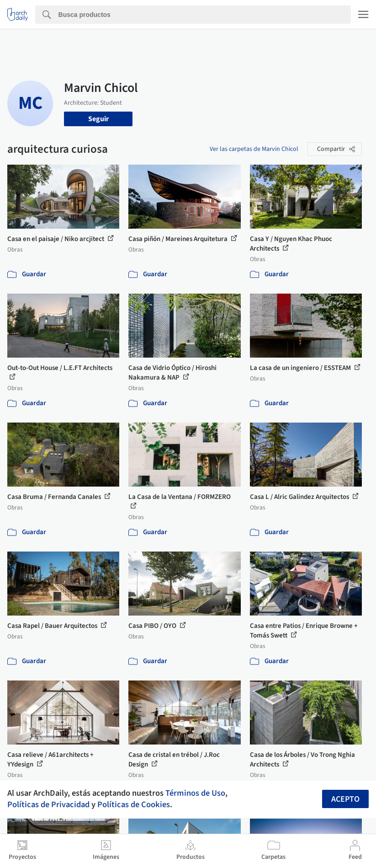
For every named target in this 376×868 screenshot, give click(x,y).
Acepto (345, 799)
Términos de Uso (195, 793)
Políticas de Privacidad (48, 804)
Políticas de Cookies (134, 804)
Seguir (98, 119)
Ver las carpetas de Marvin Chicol (254, 149)
